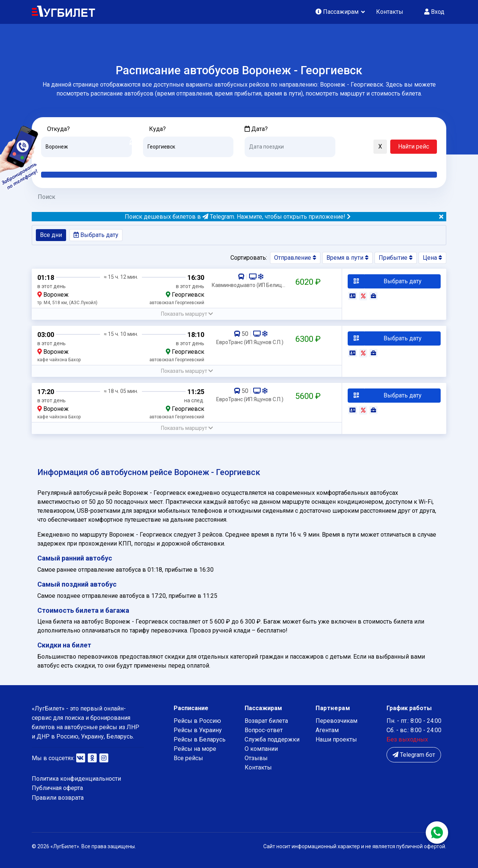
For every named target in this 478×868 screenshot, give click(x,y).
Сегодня (256, 163)
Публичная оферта (57, 788)
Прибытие (396, 258)
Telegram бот (414, 755)
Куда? (157, 129)
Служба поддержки (272, 739)
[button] (345, 147)
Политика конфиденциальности (76, 779)
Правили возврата (58, 798)
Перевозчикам (336, 721)
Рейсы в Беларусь (200, 739)
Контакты (390, 12)
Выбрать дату (96, 235)
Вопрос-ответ (264, 730)
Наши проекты (336, 739)
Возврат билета (266, 721)
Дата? (256, 129)
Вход (434, 12)
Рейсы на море (195, 749)
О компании (261, 749)
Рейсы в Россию (197, 721)
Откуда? (58, 129)
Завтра (275, 163)
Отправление (295, 258)
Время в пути (347, 258)
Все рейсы (188, 758)
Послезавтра (307, 163)
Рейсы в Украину (198, 730)
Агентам (327, 730)
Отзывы (256, 758)
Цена (432, 258)
